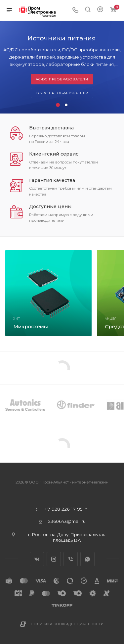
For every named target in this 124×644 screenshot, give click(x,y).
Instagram (54, 559)
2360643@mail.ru (67, 521)
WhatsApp (87, 559)
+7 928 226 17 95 (63, 509)
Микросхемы (31, 326)
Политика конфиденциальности (67, 624)
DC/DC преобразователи (62, 93)
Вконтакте (37, 559)
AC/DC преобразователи (62, 79)
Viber (71, 559)
